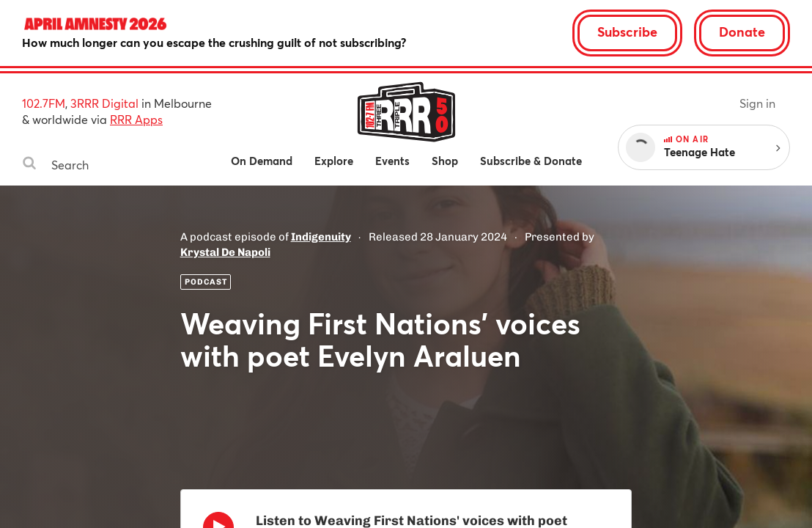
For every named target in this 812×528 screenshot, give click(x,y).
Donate (742, 32)
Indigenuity (321, 237)
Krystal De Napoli (225, 252)
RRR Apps (136, 119)
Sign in (757, 103)
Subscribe (627, 32)
